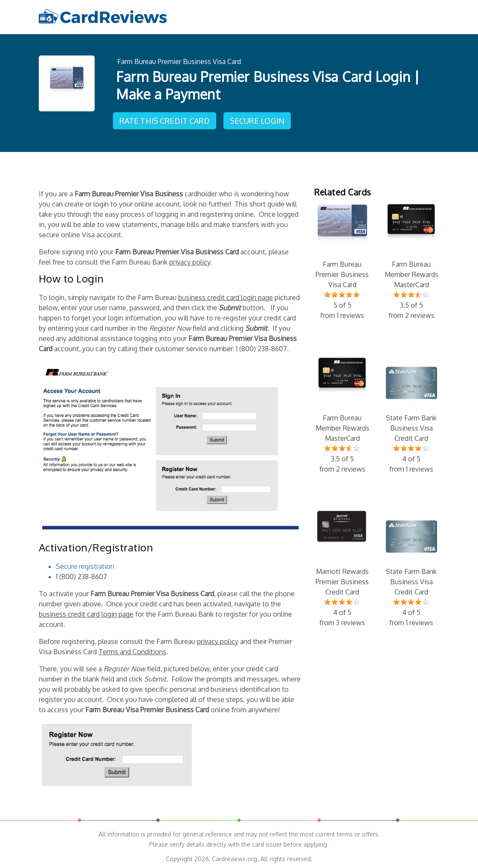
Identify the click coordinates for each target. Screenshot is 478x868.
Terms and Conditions (132, 649)
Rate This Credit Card (165, 118)
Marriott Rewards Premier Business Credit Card (342, 567)
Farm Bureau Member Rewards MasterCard (411, 260)
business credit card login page (226, 295)
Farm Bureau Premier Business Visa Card (179, 61)
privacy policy (190, 260)
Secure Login (259, 118)
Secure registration (85, 564)
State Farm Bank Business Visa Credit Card (411, 414)
